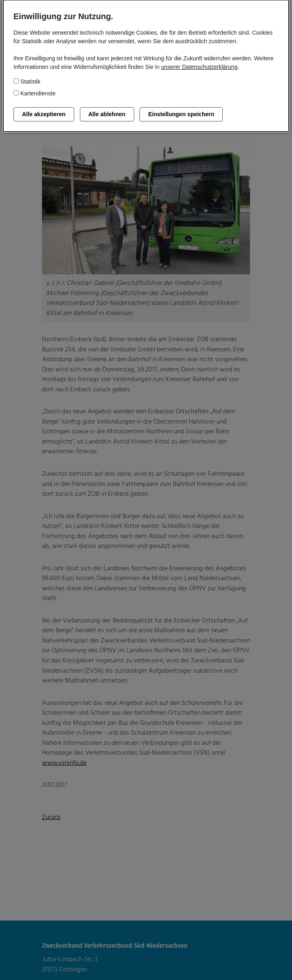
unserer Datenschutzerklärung (199, 67)
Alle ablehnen (107, 114)
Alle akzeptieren (44, 114)
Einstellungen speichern (181, 114)
